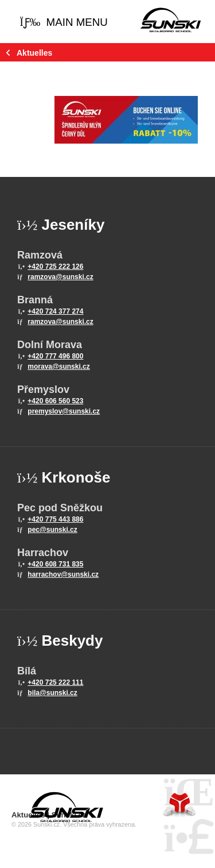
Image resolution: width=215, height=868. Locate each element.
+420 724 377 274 (55, 311)
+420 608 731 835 (55, 564)
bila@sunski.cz (52, 693)
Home (171, 20)
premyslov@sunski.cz (64, 411)
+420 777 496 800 (55, 356)
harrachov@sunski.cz (63, 574)
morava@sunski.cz (58, 367)
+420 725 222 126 (55, 267)
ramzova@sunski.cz (60, 277)
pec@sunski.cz (52, 530)
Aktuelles (34, 53)
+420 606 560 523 (55, 401)
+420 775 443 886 (55, 519)
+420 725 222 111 (55, 682)
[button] (64, 23)
